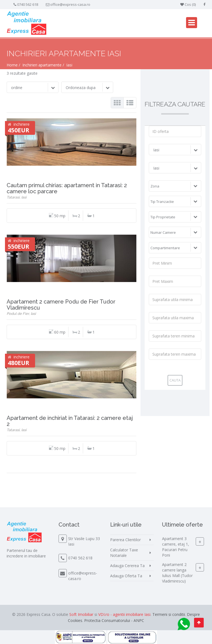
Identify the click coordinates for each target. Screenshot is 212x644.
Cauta (175, 380)
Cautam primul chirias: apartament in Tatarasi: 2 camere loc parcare (67, 188)
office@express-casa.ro (70, 4)
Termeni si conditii (169, 614)
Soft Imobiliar (81, 614)
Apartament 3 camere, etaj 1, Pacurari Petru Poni (176, 547)
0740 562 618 (28, 4)
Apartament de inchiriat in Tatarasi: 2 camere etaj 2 (70, 421)
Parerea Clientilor (125, 540)
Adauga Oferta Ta (126, 576)
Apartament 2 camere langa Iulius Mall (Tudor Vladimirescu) (177, 573)
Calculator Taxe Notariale (124, 553)
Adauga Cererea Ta (127, 566)
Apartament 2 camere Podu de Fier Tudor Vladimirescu (61, 305)
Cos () (188, 4)
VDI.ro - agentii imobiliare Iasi (124, 614)
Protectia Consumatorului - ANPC (114, 620)
